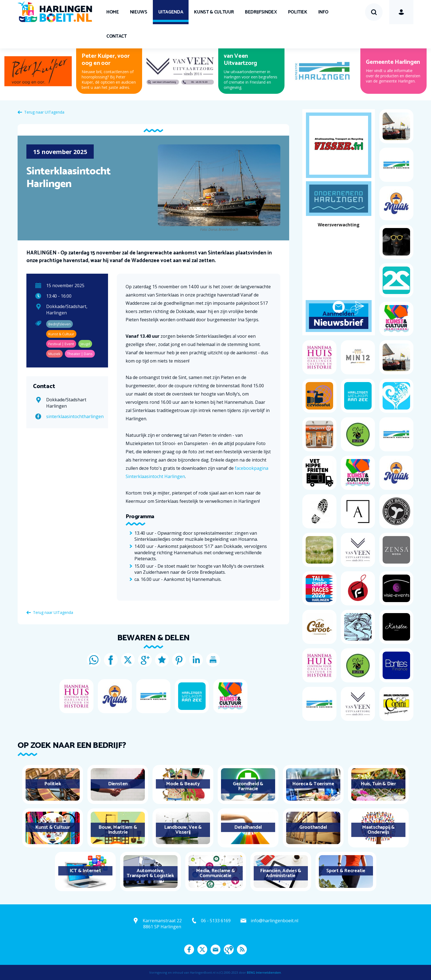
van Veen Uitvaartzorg (240, 60)
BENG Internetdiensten (264, 972)
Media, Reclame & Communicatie (215, 873)
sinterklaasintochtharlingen (75, 416)
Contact (117, 36)
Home (113, 12)
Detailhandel (248, 827)
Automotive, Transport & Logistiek (150, 873)
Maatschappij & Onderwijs (378, 830)
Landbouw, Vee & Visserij (183, 830)
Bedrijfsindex (261, 12)
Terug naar (44, 112)
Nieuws (139, 12)
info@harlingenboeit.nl (274, 921)
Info (323, 12)
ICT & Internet (85, 871)
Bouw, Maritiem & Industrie (118, 830)
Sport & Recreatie (346, 871)
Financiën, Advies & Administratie (281, 873)
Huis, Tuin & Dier (378, 784)
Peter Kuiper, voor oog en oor (106, 60)
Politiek (298, 12)
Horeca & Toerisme (313, 784)
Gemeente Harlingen (393, 62)
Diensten (118, 784)
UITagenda (171, 12)
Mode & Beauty (183, 784)
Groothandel (313, 827)
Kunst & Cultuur (214, 12)
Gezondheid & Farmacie (248, 786)
